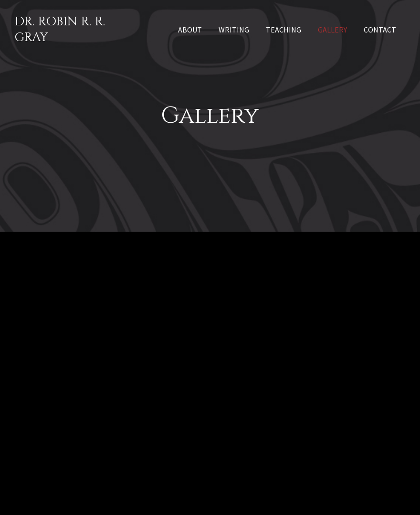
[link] (190, 29)
